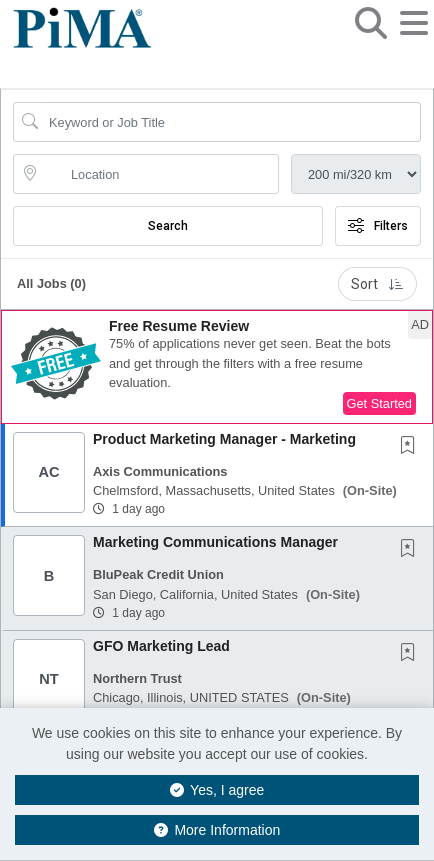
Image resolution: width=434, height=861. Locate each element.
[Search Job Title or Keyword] (231, 122)
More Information (217, 830)
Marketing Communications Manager (215, 542)
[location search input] (160, 174)
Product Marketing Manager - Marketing (224, 439)
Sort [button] (377, 284)
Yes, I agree (217, 790)
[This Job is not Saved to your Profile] (412, 447)
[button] (413, 39)
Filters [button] (378, 226)
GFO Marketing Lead (161, 646)
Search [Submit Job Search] (168, 226)
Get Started (379, 403)
